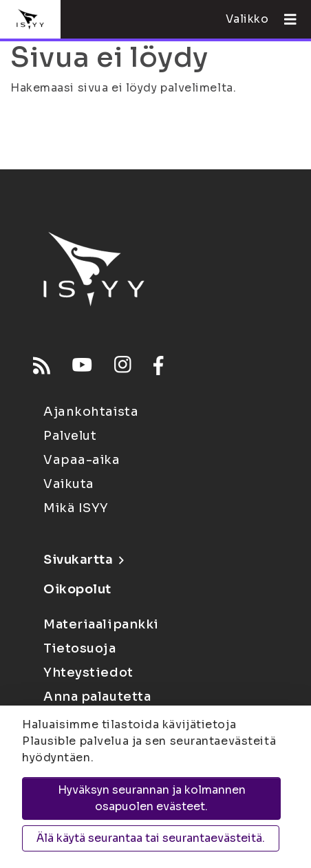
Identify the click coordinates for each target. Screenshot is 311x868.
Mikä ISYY (76, 508)
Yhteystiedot (88, 673)
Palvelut (70, 436)
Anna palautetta (97, 697)
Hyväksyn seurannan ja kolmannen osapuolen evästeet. (152, 798)
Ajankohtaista (91, 412)
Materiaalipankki (101, 624)
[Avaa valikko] (285, 19)
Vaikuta (69, 484)
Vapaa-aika (82, 460)
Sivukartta (83, 560)
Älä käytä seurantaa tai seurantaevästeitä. (151, 838)
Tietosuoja (80, 648)
